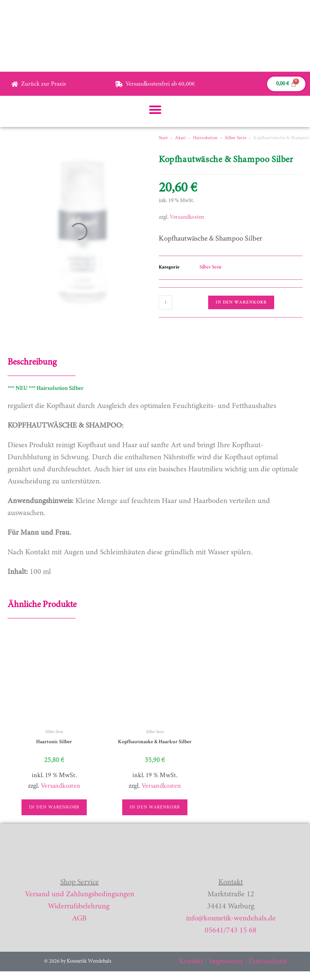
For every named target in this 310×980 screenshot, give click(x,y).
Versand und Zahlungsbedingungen (80, 894)
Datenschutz (268, 962)
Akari (180, 138)
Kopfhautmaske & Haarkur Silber (155, 742)
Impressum (226, 962)
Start (163, 138)
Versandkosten (187, 217)
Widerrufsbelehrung (79, 906)
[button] (155, 110)
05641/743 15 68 (231, 931)
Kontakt (191, 962)
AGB (79, 919)
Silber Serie (236, 138)
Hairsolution (205, 138)
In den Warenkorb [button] (54, 807)
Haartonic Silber (54, 742)
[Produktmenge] (166, 302)
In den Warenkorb (241, 302)
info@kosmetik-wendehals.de (231, 919)
